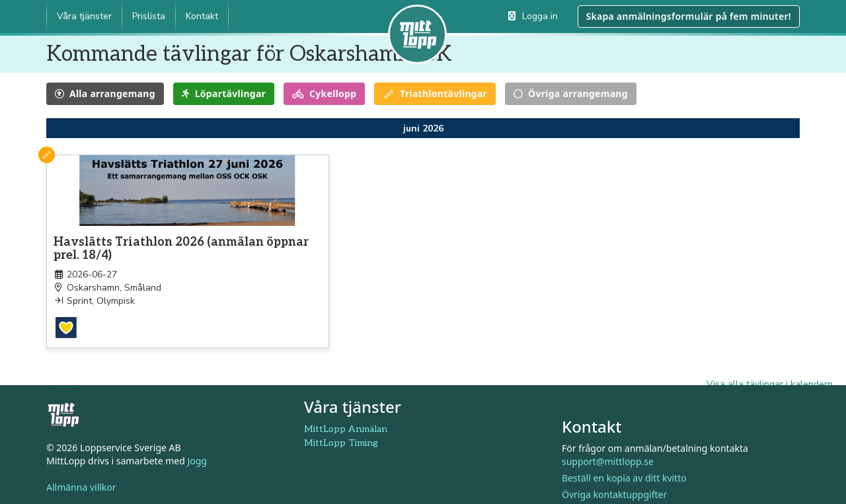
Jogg (197, 451)
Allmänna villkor (81, 477)
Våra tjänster (84, 16)
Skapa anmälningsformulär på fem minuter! (689, 16)
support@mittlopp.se (608, 451)
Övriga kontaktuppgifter (614, 485)
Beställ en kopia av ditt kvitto (624, 468)
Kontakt (202, 16)
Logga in (533, 16)
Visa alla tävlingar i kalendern (770, 374)
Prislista (149, 16)
